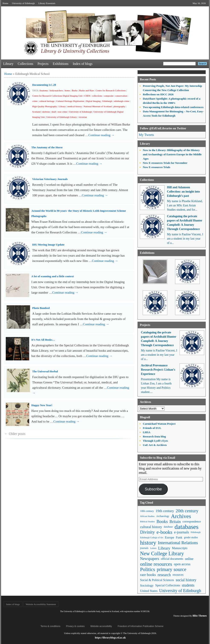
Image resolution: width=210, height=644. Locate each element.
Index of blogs (83, 64)
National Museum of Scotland (98, 106)
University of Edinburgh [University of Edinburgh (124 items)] (180, 591)
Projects (43, 64)
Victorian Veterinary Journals (50, 179)
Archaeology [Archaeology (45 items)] (163, 516)
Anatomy (44, 90)
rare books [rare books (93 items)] (148, 575)
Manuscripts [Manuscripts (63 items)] (180, 548)
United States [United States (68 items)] (149, 591)
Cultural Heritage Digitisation (70, 101)
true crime (63, 112)
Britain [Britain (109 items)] (175, 522)
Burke (75, 90)
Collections (25, 64)
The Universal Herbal (45, 371)
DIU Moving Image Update (48, 245)
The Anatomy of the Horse (47, 147)
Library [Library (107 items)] (164, 548)
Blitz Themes (200, 616)
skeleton (46, 112)
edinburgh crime (122, 101)
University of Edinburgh (23, 3)
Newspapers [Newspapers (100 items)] (150, 559)
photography (119, 106)
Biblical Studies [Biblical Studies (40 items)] (147, 521)
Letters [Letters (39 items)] (153, 548)
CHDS (87, 96)
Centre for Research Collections (111, 90)
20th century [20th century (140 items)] (187, 511)
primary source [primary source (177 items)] (172, 569)
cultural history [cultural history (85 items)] (151, 527)
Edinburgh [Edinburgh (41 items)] (196, 532)
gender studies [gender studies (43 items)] (191, 537)
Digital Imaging (93, 101)
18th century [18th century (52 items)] (147, 511)
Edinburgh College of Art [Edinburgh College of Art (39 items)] (152, 538)
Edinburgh (107, 101)
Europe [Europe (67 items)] (169, 537)
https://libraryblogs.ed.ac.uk (110, 638)
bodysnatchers (56, 90)
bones (67, 90)
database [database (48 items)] (168, 527)
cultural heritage (47, 101)
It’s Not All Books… (43, 340)
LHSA (147, 432)
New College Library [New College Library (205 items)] (162, 553)
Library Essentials (47, 3)
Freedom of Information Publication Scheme (141, 626)
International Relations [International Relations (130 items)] (178, 543)
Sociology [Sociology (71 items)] (147, 585)
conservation (121, 96)
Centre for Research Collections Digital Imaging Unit (57, 96)
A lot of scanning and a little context (53, 276)
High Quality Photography (45, 106)
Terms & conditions (50, 626)
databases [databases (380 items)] (187, 527)
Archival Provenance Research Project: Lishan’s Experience (158, 370)
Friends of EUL (152, 428)
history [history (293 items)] (148, 543)
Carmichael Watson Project (159, 424)
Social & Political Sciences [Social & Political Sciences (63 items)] (157, 580)
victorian (83, 117)
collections (97, 96)
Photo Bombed (41, 308)
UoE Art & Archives (155, 445)
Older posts (15, 434)
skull (54, 112)
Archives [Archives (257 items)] (181, 516)
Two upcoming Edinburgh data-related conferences (173, 107)
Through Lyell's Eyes (155, 441)
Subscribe (153, 489)
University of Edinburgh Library (62, 117)
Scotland (36, 112)
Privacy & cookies (75, 626)
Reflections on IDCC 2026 (158, 94)
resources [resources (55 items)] (178, 575)
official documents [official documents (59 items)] (172, 559)
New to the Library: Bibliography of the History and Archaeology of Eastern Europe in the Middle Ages (172, 154)
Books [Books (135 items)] (162, 521)
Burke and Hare (87, 90)
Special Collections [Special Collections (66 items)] (168, 585)
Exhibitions (61, 64)
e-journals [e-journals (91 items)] (181, 532)
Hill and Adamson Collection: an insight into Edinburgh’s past (183, 192)
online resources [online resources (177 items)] (156, 564)
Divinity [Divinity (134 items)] (147, 532)
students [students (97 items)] (188, 585)
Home (5, 3)
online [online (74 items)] (189, 559)
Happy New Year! (42, 405)
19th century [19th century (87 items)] (165, 511)
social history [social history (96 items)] (186, 580)
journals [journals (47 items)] (144, 548)
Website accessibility (101, 626)
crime (35, 101)
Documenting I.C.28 (44, 85)
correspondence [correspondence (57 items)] (192, 522)
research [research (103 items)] (164, 575)
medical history (75, 106)
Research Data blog (154, 436)
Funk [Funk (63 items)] (179, 537)
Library (8, 64)
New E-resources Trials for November (165, 163)
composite (109, 96)
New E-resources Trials (156, 167)
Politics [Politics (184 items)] (148, 569)
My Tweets (146, 135)
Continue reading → (101, 135)
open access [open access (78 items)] (182, 564)
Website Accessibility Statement (41, 604)
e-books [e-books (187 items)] (164, 532)
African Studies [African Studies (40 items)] (147, 516)
